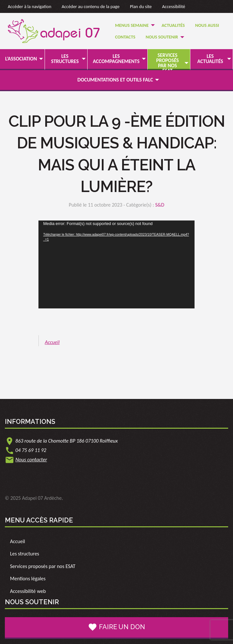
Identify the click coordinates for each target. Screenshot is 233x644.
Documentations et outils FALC (115, 80)
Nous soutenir (162, 37)
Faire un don (117, 627)
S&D (160, 205)
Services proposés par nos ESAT (167, 63)
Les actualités (210, 59)
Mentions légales (28, 579)
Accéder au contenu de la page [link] (91, 6)
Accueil (52, 342)
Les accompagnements (116, 59)
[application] (117, 264)
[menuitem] (133, 25)
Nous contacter (31, 460)
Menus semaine (132, 25)
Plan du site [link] (141, 6)
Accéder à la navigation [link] (30, 6)
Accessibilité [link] (174, 6)
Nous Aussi (207, 25)
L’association (21, 59)
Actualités (173, 25)
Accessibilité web (28, 591)
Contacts (125, 37)
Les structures (65, 59)
